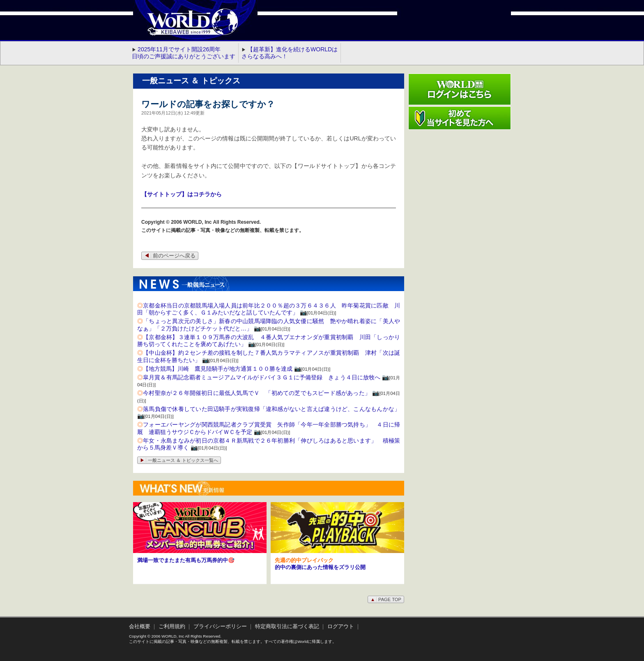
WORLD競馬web (184, 27)
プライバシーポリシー (220, 627)
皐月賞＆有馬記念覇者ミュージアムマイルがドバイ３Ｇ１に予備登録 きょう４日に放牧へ (262, 377)
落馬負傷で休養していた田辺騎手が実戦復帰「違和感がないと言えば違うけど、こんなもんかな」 (271, 409)
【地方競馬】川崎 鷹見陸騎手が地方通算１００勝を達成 (218, 369)
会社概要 (140, 627)
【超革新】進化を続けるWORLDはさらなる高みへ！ (290, 53)
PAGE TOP (386, 599)
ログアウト (341, 627)
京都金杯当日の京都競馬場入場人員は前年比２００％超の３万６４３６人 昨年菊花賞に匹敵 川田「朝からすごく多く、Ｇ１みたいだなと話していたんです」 (269, 309)
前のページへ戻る (170, 256)
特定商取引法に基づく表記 (287, 627)
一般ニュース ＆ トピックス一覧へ (179, 460)
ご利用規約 (172, 627)
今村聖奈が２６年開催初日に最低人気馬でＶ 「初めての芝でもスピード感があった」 (257, 393)
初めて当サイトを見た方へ (460, 118)
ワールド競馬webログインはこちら (460, 89)
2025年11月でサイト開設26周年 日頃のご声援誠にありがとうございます (184, 53)
